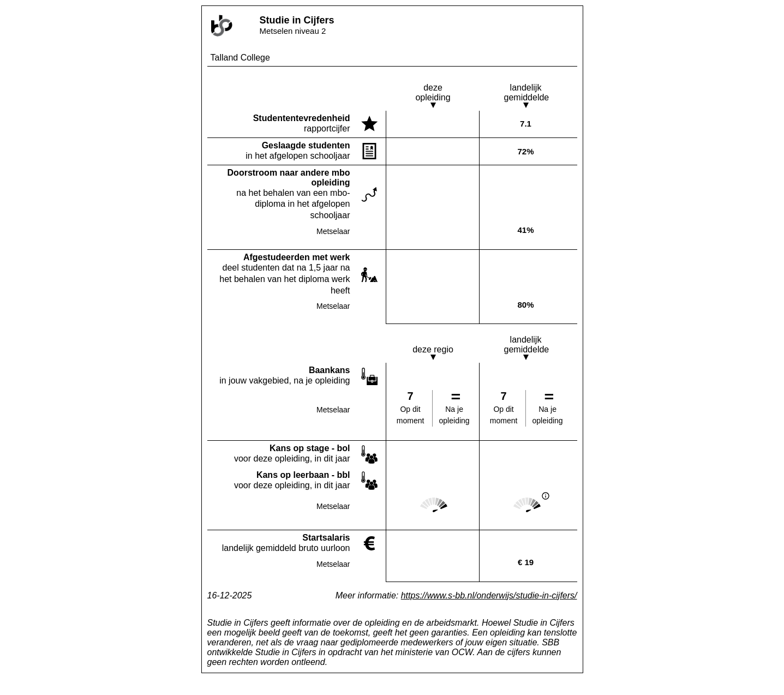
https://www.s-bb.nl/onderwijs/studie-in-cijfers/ (489, 595)
